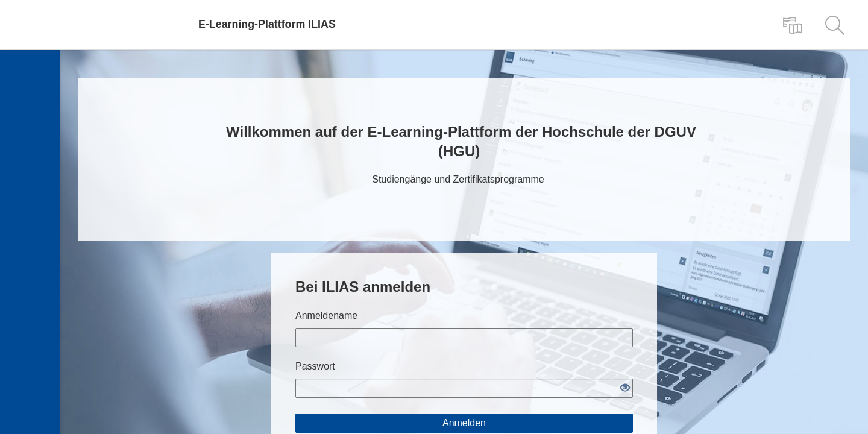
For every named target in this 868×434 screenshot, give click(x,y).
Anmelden (464, 423)
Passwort (315, 366)
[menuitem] (793, 25)
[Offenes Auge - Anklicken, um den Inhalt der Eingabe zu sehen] (625, 388)
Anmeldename (326, 316)
